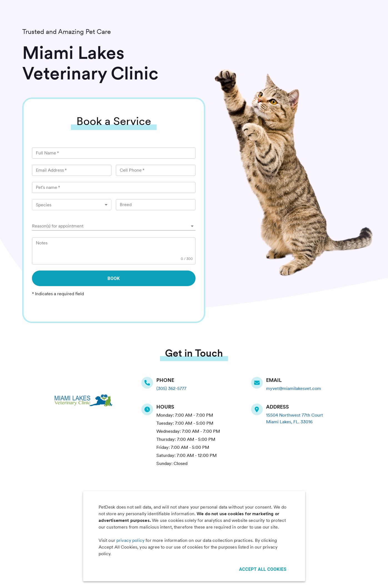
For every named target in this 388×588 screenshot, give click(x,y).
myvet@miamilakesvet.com (294, 388)
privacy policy (130, 540)
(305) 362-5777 (171, 388)
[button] (114, 226)
